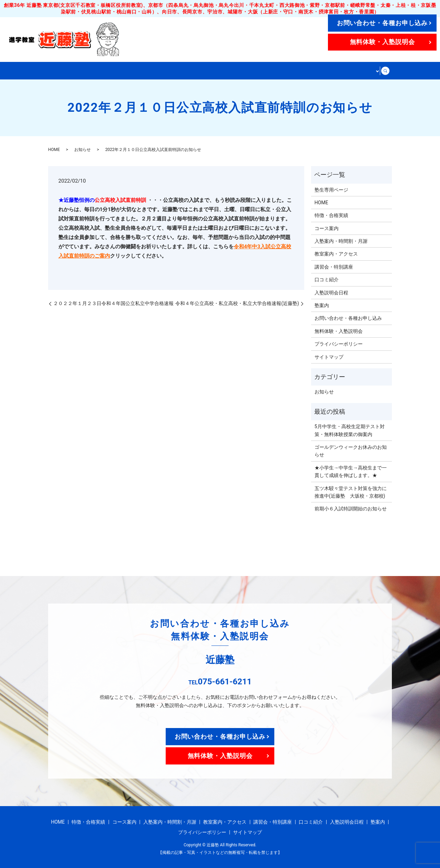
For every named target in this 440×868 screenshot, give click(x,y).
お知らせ (82, 150)
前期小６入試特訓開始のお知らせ (351, 508)
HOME (61, 70)
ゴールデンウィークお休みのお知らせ (351, 451)
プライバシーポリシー (339, 344)
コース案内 (143, 70)
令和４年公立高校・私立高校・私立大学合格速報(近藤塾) (237, 303)
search (386, 70)
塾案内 (322, 305)
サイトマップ (329, 357)
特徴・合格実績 (99, 70)
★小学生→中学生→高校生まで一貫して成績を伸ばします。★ (351, 471)
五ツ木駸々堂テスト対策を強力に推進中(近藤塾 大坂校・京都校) (351, 492)
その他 (366, 70)
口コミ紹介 (327, 279)
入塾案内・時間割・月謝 (199, 70)
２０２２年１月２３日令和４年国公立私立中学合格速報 (113, 303)
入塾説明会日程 (331, 292)
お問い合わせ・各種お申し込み (382, 23)
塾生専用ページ (331, 189)
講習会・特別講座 (325, 70)
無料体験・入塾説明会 (382, 42)
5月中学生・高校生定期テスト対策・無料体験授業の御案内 (350, 430)
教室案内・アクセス (266, 70)
